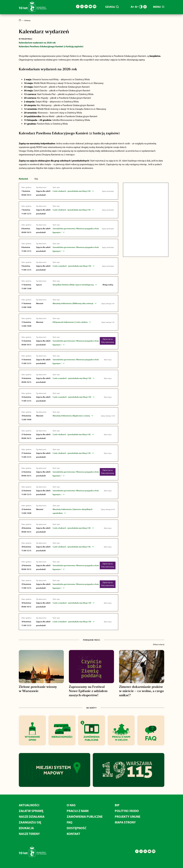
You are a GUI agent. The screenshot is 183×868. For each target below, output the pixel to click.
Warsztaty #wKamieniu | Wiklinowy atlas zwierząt (73, 303)
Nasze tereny (29, 834)
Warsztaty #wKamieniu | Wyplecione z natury (71, 416)
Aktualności (29, 805)
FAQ (70, 822)
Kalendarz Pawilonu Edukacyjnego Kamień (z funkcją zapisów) (51, 46)
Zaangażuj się (30, 822)
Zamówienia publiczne (85, 816)
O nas (71, 805)
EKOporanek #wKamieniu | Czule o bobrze (70, 322)
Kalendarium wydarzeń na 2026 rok (37, 43)
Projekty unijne (128, 816)
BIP (117, 805)
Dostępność (77, 828)
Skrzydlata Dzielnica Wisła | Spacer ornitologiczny (73, 285)
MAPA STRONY (125, 822)
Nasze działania (32, 816)
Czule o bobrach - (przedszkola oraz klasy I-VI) (72, 191)
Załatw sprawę (31, 811)
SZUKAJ (112, 7)
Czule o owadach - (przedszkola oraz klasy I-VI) (72, 266)
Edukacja (26, 828)
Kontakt (73, 834)
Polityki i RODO (127, 811)
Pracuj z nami (78, 811)
